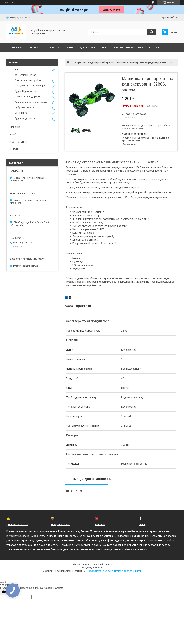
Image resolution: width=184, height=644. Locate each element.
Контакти (156, 48)
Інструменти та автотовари (30, 86)
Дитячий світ (22, 113)
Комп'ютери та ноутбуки (28, 80)
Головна (16, 48)
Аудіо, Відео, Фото (25, 91)
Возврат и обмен (60, 524)
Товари (33, 48)
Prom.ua (109, 565)
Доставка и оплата (17, 524)
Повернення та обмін (128, 48)
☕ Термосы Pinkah (25, 75)
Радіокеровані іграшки (101, 62)
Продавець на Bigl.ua (92, 568)
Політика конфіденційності (128, 571)
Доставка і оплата (93, 48)
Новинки (55, 48)
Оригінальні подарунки (28, 97)
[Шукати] (152, 32)
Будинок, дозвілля (25, 118)
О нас (142, 524)
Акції (70, 48)
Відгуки (14, 149)
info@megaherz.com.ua (26, 266)
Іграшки (81, 62)
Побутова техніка (24, 107)
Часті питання (18, 142)
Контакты (100, 524)
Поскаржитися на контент (100, 571)
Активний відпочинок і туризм (31, 102)
